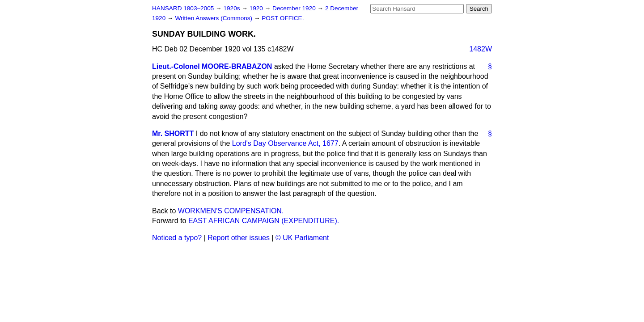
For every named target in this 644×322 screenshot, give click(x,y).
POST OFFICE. (283, 18)
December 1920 (295, 8)
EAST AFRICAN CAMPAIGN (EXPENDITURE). (264, 221)
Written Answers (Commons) (214, 18)
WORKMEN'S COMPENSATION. (231, 211)
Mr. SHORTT (173, 133)
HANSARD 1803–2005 (183, 8)
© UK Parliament (302, 238)
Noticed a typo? (177, 238)
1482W (481, 49)
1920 (257, 8)
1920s (232, 8)
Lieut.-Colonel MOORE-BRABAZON (212, 66)
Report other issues (239, 238)
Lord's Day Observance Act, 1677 (285, 143)
